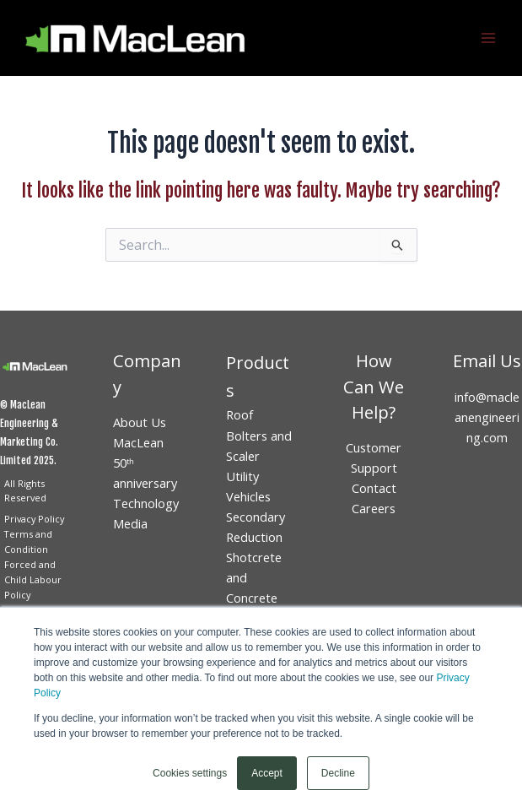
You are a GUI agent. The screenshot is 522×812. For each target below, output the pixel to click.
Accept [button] (267, 773)
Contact (374, 488)
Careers (374, 508)
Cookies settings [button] (190, 773)
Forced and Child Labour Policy (33, 579)
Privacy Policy (34, 519)
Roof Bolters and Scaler (259, 435)
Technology (146, 503)
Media (130, 523)
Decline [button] (338, 773)
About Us (140, 422)
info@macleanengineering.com (487, 417)
